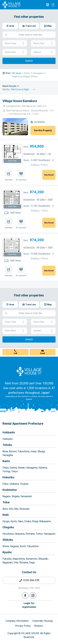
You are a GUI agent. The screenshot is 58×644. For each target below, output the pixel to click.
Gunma (13, 468)
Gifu (11, 509)
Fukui (5, 484)
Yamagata (8, 455)
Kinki (6, 515)
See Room (49, 175)
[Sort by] (24, 89)
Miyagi (41, 451)
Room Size (43, 43)
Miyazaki (43, 559)
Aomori (13, 451)
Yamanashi (26, 496)
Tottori (39, 534)
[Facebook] (25, 595)
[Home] (29, 371)
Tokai (6, 502)
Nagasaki (8, 562)
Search (29, 61)
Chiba (5, 468)
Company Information (17, 621)
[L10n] (47, 5)
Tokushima (33, 546)
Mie (16, 509)
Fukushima (24, 451)
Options (43, 52)
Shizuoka (24, 509)
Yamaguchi (50, 534)
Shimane (30, 534)
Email (43, 353)
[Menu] (53, 5)
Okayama (19, 534)
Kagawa (14, 546)
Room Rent (15, 52)
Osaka (28, 521)
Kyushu (7, 552)
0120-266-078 (31, 580)
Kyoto (14, 521)
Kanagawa (32, 468)
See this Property (43, 130)
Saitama (43, 468)
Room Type (15, 43)
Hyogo (6, 521)
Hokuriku (8, 477)
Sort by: (6, 89)
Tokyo (15, 471)
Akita (5, 451)
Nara (21, 521)
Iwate (33, 451)
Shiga (35, 521)
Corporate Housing (42, 621)
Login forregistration (29, 605)
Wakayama (45, 521)
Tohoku (7, 445)
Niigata (16, 496)
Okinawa (24, 562)
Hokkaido (9, 432)
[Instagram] (33, 595)
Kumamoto (31, 559)
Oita (16, 562)
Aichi (5, 509)
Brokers (39, 626)
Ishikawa (14, 484)
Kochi (23, 546)
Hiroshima (8, 534)
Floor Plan (12, 161)
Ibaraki (22, 468)
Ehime (6, 546)
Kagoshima (19, 559)
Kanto (6, 461)
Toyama (24, 484)
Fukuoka (7, 559)
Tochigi (6, 471)
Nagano (7, 496)
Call (15, 353)
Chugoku (8, 527)
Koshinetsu (10, 490)
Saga (32, 562)
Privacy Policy (23, 626)
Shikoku (8, 540)
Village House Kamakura (20, 101)
